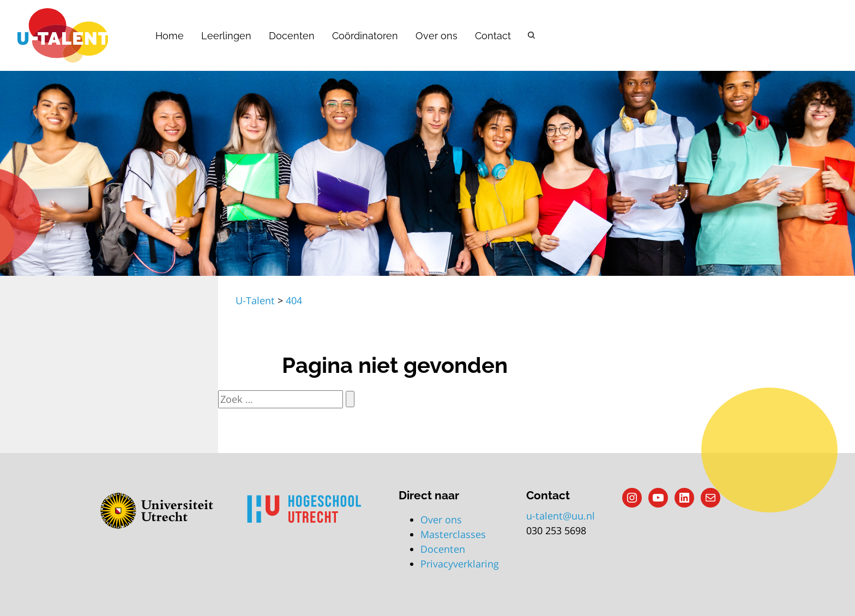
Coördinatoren (365, 36)
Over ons (436, 36)
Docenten (292, 36)
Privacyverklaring (460, 564)
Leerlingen (226, 36)
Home (170, 36)
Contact (493, 36)
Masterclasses (453, 534)
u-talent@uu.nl (561, 516)
